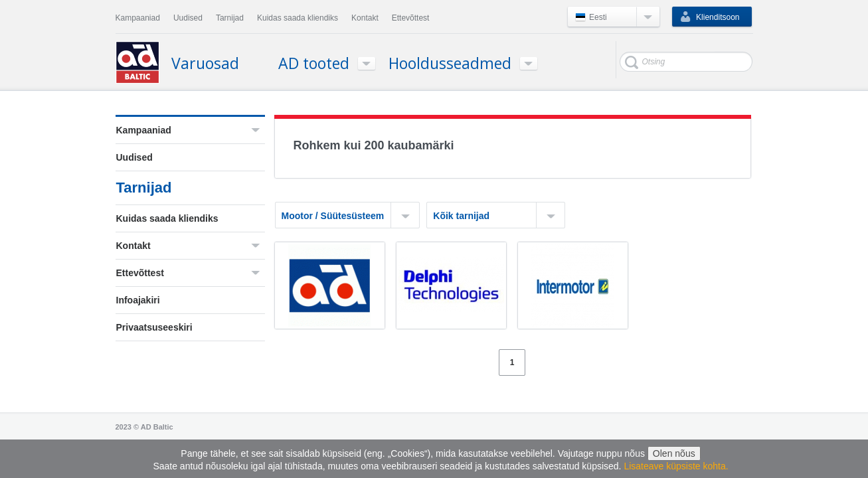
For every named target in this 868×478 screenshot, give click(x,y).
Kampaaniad (144, 130)
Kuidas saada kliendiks (167, 218)
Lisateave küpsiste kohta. (676, 466)
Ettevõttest (140, 273)
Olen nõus (674, 453)
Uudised (134, 157)
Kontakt (133, 246)
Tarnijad (144, 188)
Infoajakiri (138, 300)
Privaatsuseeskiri (154, 327)
